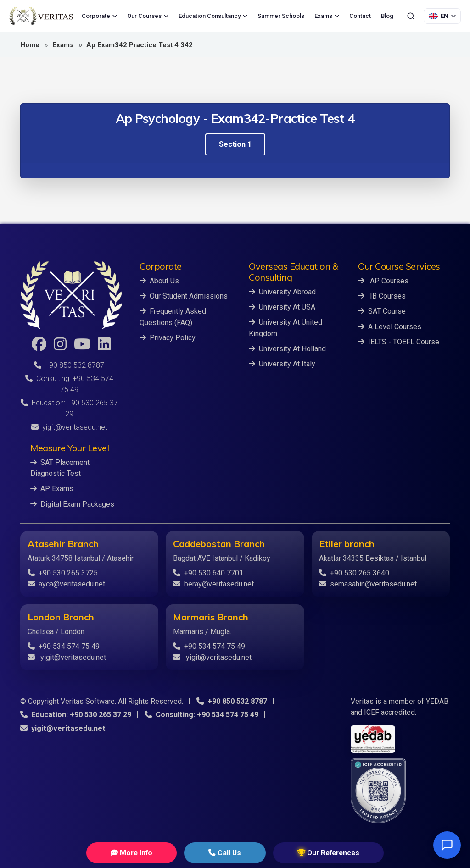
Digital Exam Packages (72, 504)
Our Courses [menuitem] (148, 16)
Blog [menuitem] (387, 16)
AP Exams (52, 489)
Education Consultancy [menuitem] (213, 16)
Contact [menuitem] (360, 16)
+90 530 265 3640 (354, 572)
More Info (152, 853)
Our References (306, 853)
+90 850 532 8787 (69, 365)
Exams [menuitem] (327, 16)
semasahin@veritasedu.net (368, 583)
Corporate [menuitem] (99, 16)
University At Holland (287, 348)
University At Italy (282, 363)
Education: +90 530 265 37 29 (75, 714)
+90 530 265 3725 (63, 572)
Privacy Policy (168, 337)
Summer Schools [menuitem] (281, 16)
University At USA (282, 307)
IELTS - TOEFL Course (399, 341)
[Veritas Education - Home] (41, 16)
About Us (159, 281)
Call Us (224, 853)
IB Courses (382, 296)
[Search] (411, 16)
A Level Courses (390, 326)
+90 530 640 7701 (208, 572)
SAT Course (382, 311)
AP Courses (383, 281)
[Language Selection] (442, 16)
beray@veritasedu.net (213, 583)
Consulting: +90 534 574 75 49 (200, 714)
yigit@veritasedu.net (69, 427)
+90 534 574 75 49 (64, 646)
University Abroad (282, 292)
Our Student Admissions (184, 296)
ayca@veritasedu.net (66, 583)
